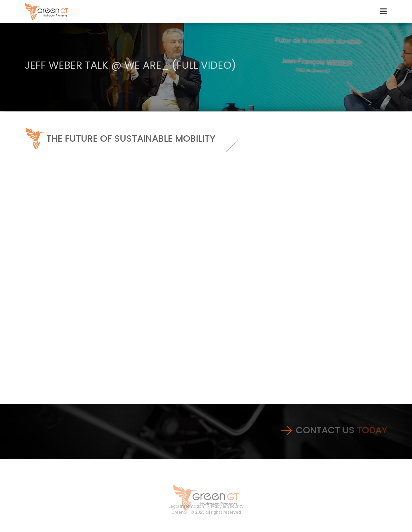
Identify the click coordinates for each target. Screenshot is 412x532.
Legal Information (186, 506)
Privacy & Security (225, 506)
